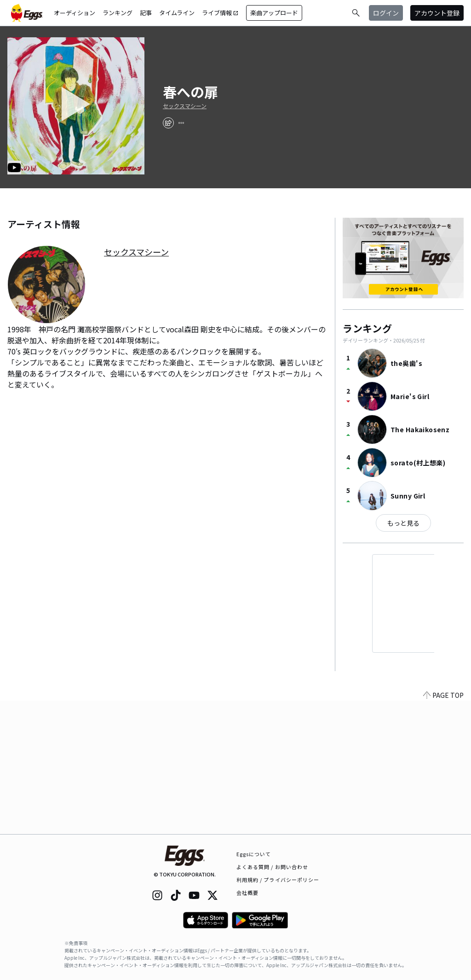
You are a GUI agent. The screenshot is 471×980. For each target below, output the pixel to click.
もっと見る (403, 523)
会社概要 (247, 893)
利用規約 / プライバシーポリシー (278, 880)
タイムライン (177, 13)
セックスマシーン (185, 106)
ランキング (118, 13)
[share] (168, 123)
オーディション (75, 13)
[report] (181, 123)
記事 (146, 13)
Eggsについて (254, 854)
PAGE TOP (443, 829)
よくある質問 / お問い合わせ (273, 867)
